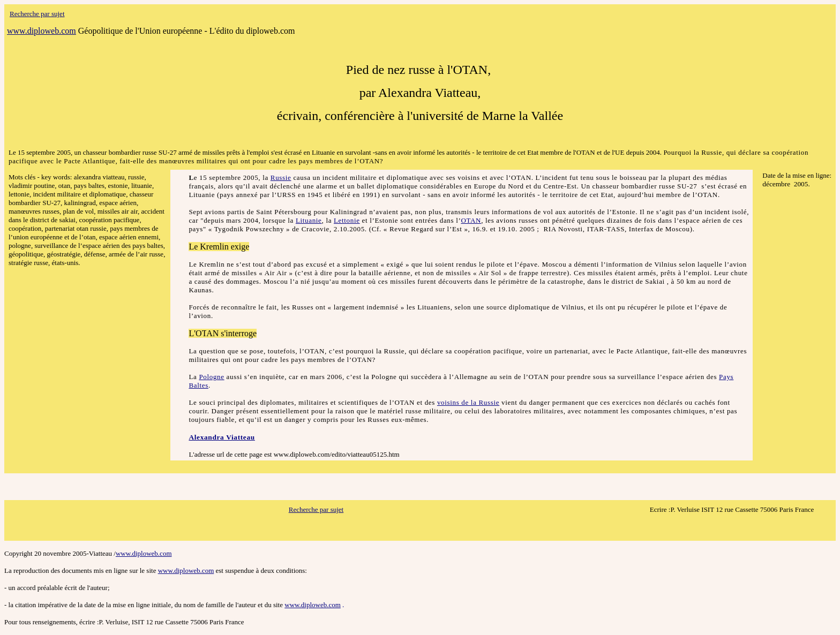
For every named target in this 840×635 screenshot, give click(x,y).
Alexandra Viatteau (222, 437)
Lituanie (309, 220)
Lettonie (347, 220)
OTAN (471, 220)
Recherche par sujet (316, 509)
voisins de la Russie (468, 402)
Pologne (211, 377)
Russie (281, 177)
